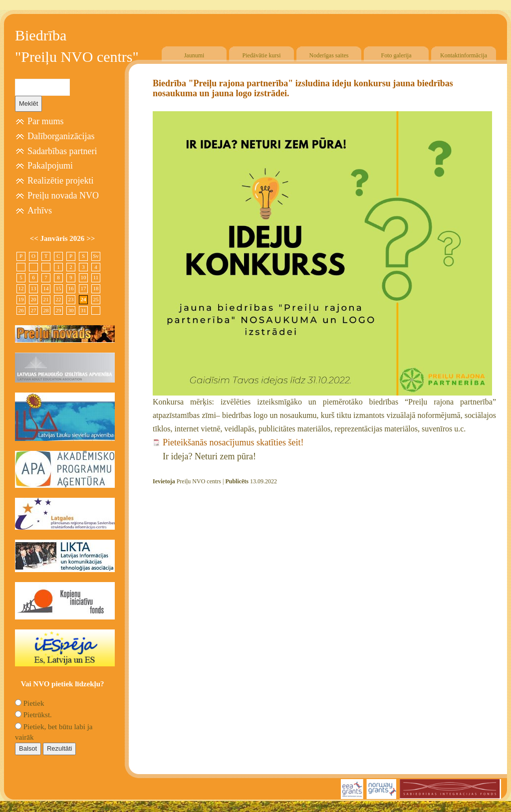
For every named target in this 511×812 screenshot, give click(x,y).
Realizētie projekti (60, 181)
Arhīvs (40, 210)
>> (91, 238)
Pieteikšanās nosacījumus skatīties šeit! (233, 443)
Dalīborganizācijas (61, 136)
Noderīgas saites (329, 55)
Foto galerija (396, 55)
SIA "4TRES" (414, 805)
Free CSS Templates (475, 805)
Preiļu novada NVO (63, 196)
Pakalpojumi (50, 166)
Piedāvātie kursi (262, 55)
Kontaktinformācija (464, 55)
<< (35, 238)
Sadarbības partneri (62, 151)
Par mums (46, 121)
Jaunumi (194, 55)
